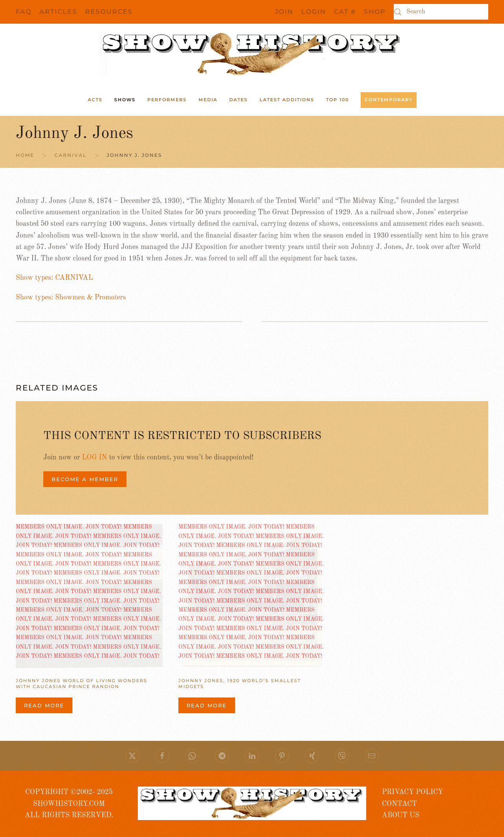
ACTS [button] (95, 100)
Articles (58, 12)
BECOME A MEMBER (85, 479)
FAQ (24, 12)
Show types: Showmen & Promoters (71, 298)
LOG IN (94, 458)
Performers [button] (167, 100)
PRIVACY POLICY (412, 792)
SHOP (375, 12)
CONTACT (399, 804)
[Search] (441, 12)
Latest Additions (287, 100)
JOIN (284, 12)
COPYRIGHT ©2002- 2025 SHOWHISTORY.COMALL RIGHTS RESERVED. (69, 804)
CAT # (345, 12)
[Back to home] (252, 54)
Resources (109, 12)
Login (314, 12)
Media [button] (208, 100)
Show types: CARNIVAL (54, 278)
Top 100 (337, 100)
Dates (238, 100)
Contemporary (389, 100)
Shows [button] (125, 100)
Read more (44, 705)
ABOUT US (401, 815)
